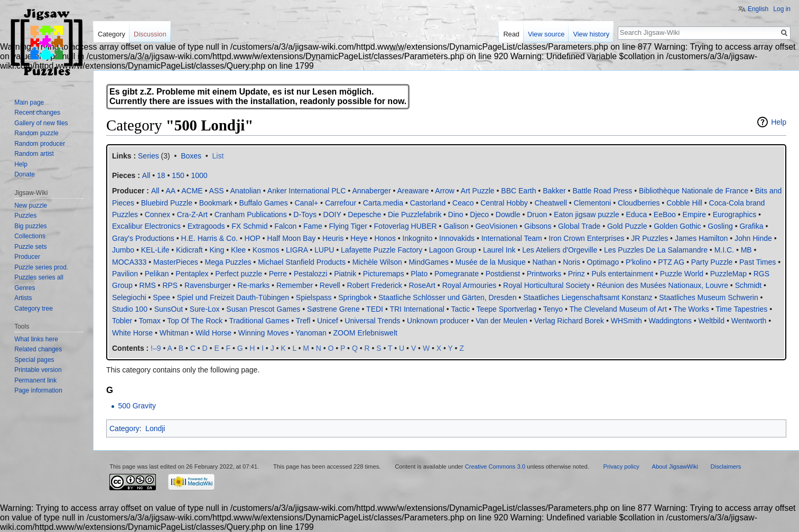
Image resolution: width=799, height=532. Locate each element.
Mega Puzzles (228, 262)
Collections (30, 236)
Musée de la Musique (491, 262)
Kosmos (266, 250)
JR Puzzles (649, 238)
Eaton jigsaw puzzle (587, 214)
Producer (27, 257)
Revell (330, 285)
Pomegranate (457, 274)
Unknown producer (438, 321)
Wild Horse (213, 333)
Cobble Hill (684, 203)
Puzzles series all (39, 277)
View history (591, 34)
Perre (278, 274)
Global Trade (579, 226)
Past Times (758, 262)
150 (178, 175)
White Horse (132, 333)
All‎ (146, 175)
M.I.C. (724, 250)
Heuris (333, 238)
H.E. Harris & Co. (210, 238)
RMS (148, 285)
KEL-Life (155, 250)
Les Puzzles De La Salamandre (656, 250)
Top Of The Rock (195, 321)
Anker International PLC (307, 191)
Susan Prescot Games (263, 309)
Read (511, 34)
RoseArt (422, 285)
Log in (782, 9)
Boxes (191, 156)
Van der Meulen (501, 321)
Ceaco (463, 203)
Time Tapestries (741, 309)
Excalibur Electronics (146, 226)
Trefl (303, 321)
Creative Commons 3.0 (495, 466)
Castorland (428, 203)
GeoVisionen (496, 226)
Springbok (355, 297)
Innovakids (457, 238)
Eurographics (735, 214)
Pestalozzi (311, 274)
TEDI (375, 309)
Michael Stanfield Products (302, 262)
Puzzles (25, 216)
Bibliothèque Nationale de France (694, 191)
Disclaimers (726, 466)
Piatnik (345, 274)
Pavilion (125, 274)
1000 (199, 175)
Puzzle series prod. (41, 267)
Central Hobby (504, 203)
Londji (155, 428)
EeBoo (665, 214)
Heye (359, 238)
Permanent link (35, 380)
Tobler (122, 321)
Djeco (479, 214)
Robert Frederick (374, 285)
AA (170, 191)
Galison (456, 226)
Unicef (328, 321)
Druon (537, 214)
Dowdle (508, 214)
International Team (512, 238)
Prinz (577, 274)
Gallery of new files (41, 123)
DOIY (332, 214)
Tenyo (553, 309)
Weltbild (711, 321)
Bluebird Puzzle (167, 203)
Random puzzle (36, 133)
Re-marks (254, 285)
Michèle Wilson (377, 262)
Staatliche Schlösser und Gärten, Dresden (447, 297)
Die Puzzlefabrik (415, 214)
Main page (29, 102)
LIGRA (297, 250)
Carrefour (341, 203)
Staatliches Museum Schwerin (709, 297)
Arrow (445, 191)
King (217, 250)
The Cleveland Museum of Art (618, 309)
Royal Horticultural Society (546, 285)
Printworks (544, 274)
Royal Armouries (470, 285)
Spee (161, 297)
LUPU (324, 250)
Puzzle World (682, 274)
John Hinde (753, 238)
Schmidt (749, 285)
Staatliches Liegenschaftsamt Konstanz (588, 297)
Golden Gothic (677, 226)
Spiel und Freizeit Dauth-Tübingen (233, 297)
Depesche (364, 214)
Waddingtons (670, 321)
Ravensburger (208, 285)
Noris (572, 262)
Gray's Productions (143, 238)
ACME (192, 191)
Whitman (174, 333)
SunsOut (169, 309)
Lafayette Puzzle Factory (382, 250)
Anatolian (246, 191)
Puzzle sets (30, 247)
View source (546, 34)
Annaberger (371, 191)
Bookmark (216, 203)
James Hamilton (701, 238)
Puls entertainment (622, 274)
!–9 (156, 348)
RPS (170, 285)
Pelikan (157, 274)
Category (124, 428)
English (758, 9)
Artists (23, 298)
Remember (295, 285)
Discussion (150, 34)
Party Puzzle (712, 262)
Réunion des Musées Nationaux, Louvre (662, 285)
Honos (385, 238)
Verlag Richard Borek (569, 321)
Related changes (38, 349)
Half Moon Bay (291, 238)
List (218, 156)
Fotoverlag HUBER (406, 226)
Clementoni (593, 203)
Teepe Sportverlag (507, 309)
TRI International (417, 309)
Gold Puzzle (627, 226)
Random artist (34, 154)
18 (161, 175)
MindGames (428, 262)
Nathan (544, 262)
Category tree (34, 309)
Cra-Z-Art (192, 214)
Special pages (34, 360)
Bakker (554, 191)
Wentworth (749, 321)
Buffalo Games (263, 203)
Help (779, 122)
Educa (636, 214)
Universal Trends (372, 321)
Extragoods (206, 226)
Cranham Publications (251, 214)
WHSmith (626, 321)
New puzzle (31, 206)
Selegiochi (129, 297)
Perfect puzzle (239, 274)
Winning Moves (264, 333)
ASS (217, 191)
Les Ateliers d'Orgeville (560, 250)
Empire (694, 214)
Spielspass (314, 297)
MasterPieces (176, 262)
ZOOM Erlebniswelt (365, 333)
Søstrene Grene (333, 309)
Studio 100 (130, 309)
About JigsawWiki (675, 466)
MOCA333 (129, 262)
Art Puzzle (478, 191)
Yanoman (311, 333)
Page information (38, 390)
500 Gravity (137, 406)
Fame (313, 226)
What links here (36, 339)
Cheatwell (550, 203)
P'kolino (639, 262)
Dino (456, 214)
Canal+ (306, 203)
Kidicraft (189, 250)
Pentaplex (192, 274)
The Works (691, 309)
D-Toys (305, 214)
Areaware (413, 191)
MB (746, 250)
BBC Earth (518, 191)
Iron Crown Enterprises (586, 238)
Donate (25, 174)
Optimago (603, 262)
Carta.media (383, 203)
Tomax (150, 321)
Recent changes (37, 113)
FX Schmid (249, 226)
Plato (419, 274)
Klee (238, 250)
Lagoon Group (453, 250)
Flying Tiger (348, 226)
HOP (253, 238)
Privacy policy (621, 466)
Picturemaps (384, 274)
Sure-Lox (205, 309)
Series (148, 156)
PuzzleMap (728, 274)
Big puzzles (30, 226)
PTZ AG (671, 262)
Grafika (751, 226)
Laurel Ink (499, 250)
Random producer (40, 144)
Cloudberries (639, 203)
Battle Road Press (602, 191)
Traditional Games (259, 321)
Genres (25, 288)
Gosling (720, 226)
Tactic (460, 309)
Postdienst (503, 274)
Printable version (38, 370)
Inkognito (418, 238)
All (155, 191)
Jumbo (123, 250)
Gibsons (538, 226)
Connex (157, 214)
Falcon (285, 226)
